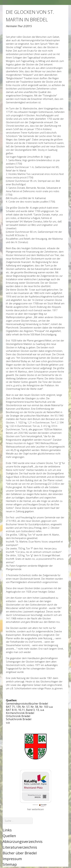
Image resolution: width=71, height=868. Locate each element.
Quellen (9, 836)
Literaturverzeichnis (20, 847)
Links (7, 830)
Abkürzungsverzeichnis (23, 841)
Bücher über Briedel (20, 853)
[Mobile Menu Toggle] (5, 2)
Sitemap (10, 864)
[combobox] (18, 821)
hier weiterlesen (35, 809)
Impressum (12, 859)
